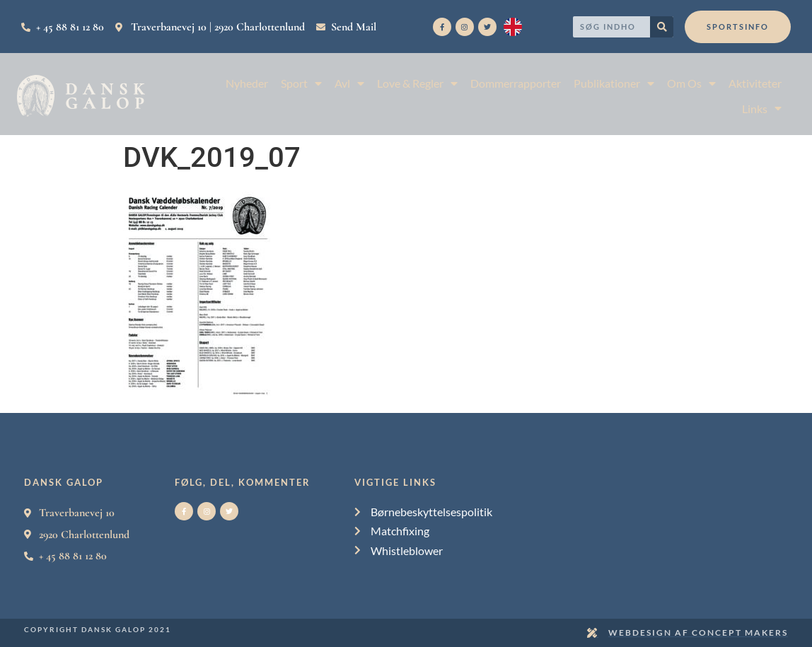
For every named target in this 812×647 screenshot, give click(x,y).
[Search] (662, 27)
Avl (349, 83)
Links (762, 109)
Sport (301, 83)
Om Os (691, 83)
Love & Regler (417, 83)
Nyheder (247, 83)
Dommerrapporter (516, 83)
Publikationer (614, 83)
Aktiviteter (755, 83)
